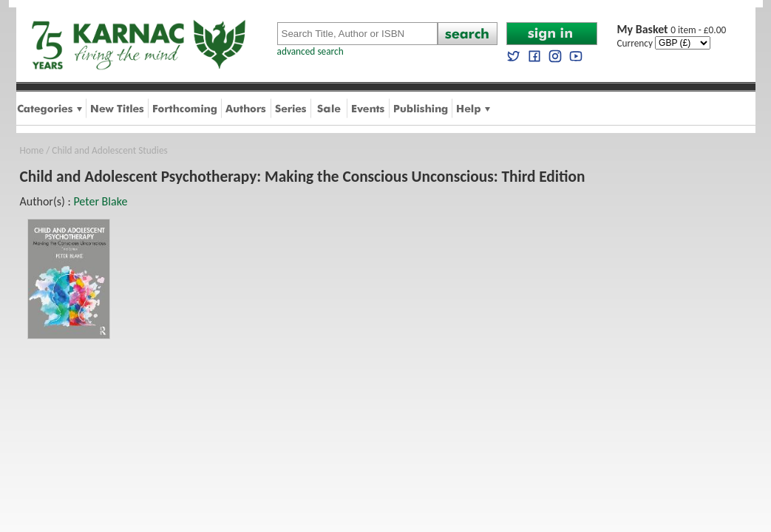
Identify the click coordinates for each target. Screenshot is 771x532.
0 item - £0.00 (672, 30)
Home (32, 150)
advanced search (310, 51)
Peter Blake (100, 201)
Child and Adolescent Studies (109, 150)
